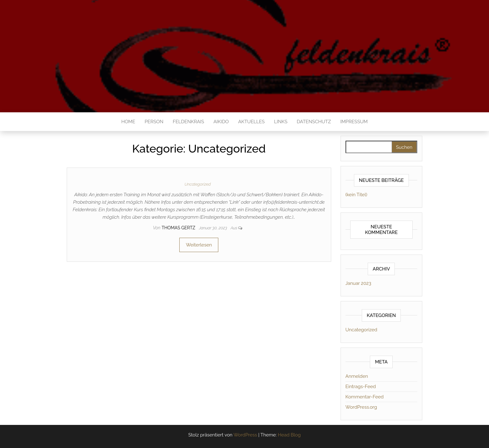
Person (154, 122)
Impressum (354, 122)
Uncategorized (198, 184)
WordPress (245, 435)
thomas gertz (179, 228)
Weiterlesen (199, 245)
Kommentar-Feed (365, 397)
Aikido (221, 122)
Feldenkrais (189, 122)
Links (281, 122)
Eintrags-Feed (361, 387)
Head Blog (289, 435)
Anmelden (357, 376)
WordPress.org (361, 407)
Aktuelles (252, 122)
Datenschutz (314, 122)
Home (128, 122)
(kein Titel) (356, 195)
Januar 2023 (358, 283)
